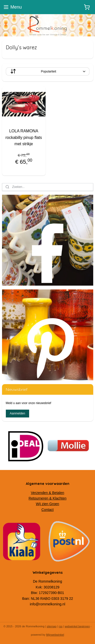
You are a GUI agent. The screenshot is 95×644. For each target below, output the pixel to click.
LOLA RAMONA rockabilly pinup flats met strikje (24, 137)
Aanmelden (17, 413)
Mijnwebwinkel (55, 635)
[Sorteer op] (48, 71)
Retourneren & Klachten (48, 498)
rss (61, 626)
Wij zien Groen (48, 504)
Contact (47, 510)
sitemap (52, 626)
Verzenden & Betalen (48, 493)
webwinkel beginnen (77, 626)
